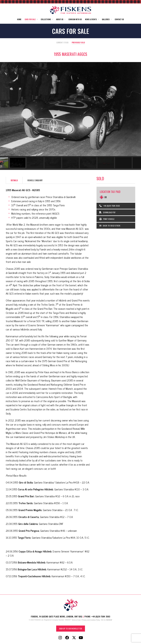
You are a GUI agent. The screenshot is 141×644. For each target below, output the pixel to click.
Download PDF (108, 212)
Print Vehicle (107, 219)
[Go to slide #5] (79, 163)
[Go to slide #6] (96, 163)
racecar (109, 620)
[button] (31, 19)
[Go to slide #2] (26, 163)
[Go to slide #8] (132, 163)
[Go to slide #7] (114, 163)
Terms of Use (76, 620)
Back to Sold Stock (110, 226)
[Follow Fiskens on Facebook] (67, 638)
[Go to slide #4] (61, 163)
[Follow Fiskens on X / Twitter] (74, 638)
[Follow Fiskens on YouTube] (81, 638)
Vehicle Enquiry (35, 180)
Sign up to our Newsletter (71, 628)
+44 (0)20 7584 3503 (110, 206)
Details (14, 180)
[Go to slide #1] (8, 163)
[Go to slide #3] (44, 163)
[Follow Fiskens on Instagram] (60, 638)
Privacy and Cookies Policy (91, 620)
